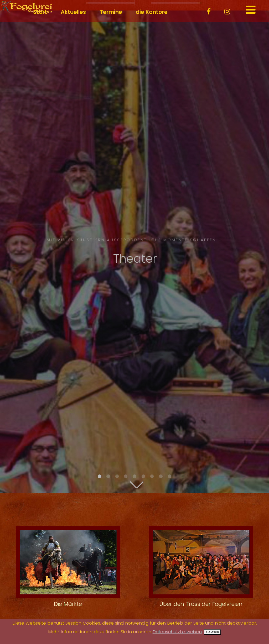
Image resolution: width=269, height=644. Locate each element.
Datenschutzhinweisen (177, 632)
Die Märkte (68, 604)
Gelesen (213, 632)
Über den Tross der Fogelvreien (201, 604)
